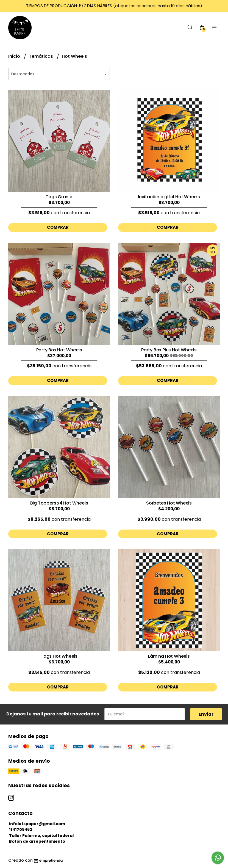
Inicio (15, 56)
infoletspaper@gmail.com (37, 824)
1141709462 (21, 830)
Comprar (58, 227)
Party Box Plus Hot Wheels (169, 350)
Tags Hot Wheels (59, 656)
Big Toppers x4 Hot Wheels (59, 503)
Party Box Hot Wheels (59, 350)
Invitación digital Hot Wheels (169, 197)
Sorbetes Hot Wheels (169, 503)
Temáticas (41, 56)
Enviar (206, 714)
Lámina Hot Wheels (169, 656)
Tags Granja (59, 197)
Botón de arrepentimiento (37, 841)
